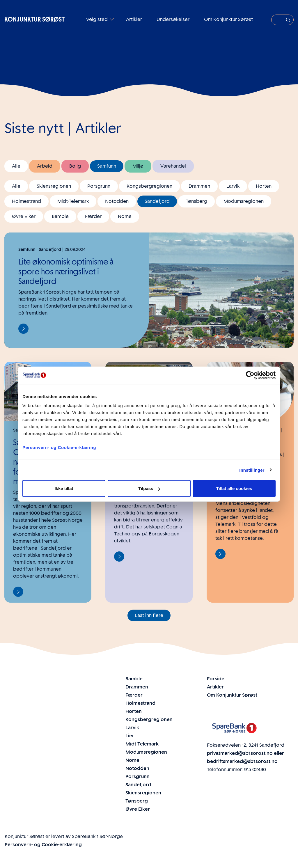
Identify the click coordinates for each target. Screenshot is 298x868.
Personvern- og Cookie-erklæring (59, 447)
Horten (264, 186)
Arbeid (45, 166)
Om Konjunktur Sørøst (228, 19)
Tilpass (149, 488)
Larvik (233, 186)
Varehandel (173, 166)
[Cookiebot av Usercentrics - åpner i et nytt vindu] (250, 375)
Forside (216, 679)
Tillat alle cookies (234, 488)
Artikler (134, 19)
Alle (16, 166)
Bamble (60, 216)
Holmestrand (26, 201)
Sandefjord (157, 201)
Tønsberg (196, 201)
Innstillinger (252, 470)
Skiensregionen (54, 186)
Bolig (75, 166)
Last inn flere (149, 615)
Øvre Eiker (24, 216)
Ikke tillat (64, 488)
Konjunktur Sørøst (34, 19)
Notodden (117, 201)
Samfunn (107, 166)
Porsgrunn (99, 186)
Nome (125, 216)
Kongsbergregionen (149, 186)
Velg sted (97, 19)
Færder (93, 216)
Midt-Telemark (73, 201)
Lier (130, 736)
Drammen (199, 186)
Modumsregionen (244, 201)
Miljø (138, 166)
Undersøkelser (173, 19)
